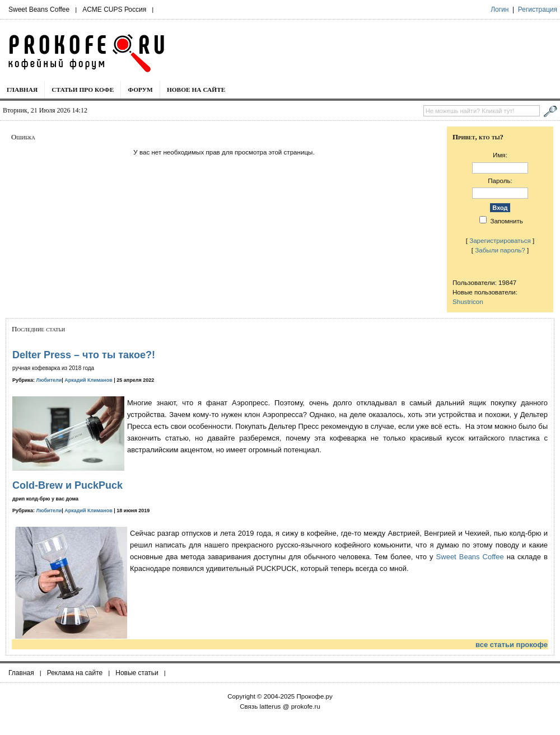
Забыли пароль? (500, 250)
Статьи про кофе (83, 90)
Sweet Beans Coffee (39, 10)
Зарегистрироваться (500, 240)
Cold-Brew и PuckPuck (67, 485)
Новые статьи (137, 673)
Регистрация (538, 10)
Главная (22, 90)
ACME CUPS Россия (114, 10)
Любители (49, 380)
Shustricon (468, 301)
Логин (500, 10)
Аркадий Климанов (88, 380)
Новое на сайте (196, 90)
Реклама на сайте (75, 673)
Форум (140, 90)
